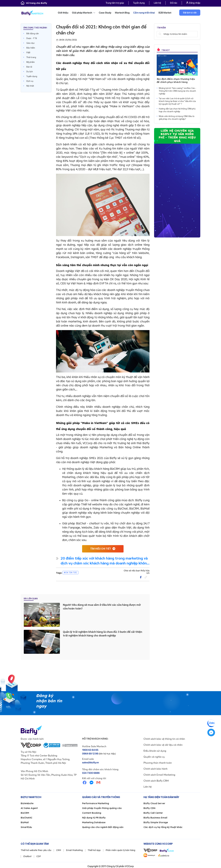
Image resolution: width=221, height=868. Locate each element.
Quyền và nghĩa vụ (154, 757)
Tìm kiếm (160, 34)
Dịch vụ (30, 81)
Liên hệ (157, 3)
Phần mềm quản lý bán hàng (120, 850)
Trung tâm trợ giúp (115, 3)
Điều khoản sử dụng (155, 751)
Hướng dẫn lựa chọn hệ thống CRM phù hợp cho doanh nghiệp (177, 110)
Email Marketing (74, 850)
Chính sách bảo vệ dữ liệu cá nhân (163, 745)
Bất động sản (33, 33)
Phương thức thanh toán (158, 763)
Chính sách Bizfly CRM (156, 781)
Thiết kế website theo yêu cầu (36, 850)
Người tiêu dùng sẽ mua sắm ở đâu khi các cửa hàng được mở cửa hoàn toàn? (102, 606)
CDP (39, 856)
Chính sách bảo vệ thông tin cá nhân (164, 739)
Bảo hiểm (31, 48)
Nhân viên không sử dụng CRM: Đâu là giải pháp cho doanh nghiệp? (177, 117)
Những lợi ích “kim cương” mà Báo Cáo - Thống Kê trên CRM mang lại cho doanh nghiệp (177, 91)
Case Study (105, 13)
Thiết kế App (94, 850)
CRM (59, 850)
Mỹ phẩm (31, 62)
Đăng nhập (193, 3)
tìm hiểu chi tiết (101, 549)
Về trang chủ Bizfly (34, 3)
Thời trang (31, 57)
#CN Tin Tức (70, 573)
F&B (28, 52)
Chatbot (27, 856)
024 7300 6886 (91, 773)
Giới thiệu (63, 13)
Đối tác (174, 3)
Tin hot (165, 50)
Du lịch (30, 71)
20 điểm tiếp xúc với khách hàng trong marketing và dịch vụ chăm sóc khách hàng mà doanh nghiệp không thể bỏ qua (105, 560)
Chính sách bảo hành (155, 769)
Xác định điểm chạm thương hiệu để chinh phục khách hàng (176, 80)
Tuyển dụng (139, 3)
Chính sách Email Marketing (159, 775)
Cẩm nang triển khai (144, 13)
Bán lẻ (29, 67)
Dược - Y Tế (32, 38)
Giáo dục (31, 43)
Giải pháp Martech (84, 13)
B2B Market (165, 13)
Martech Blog (122, 13)
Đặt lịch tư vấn (190, 13)
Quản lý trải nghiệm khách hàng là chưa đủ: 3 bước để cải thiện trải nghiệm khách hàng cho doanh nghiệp (103, 633)
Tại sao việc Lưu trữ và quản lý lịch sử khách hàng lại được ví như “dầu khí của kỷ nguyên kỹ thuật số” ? (177, 101)
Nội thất (30, 86)
